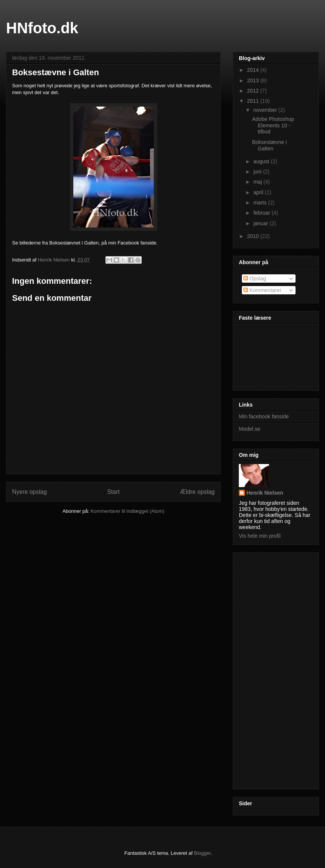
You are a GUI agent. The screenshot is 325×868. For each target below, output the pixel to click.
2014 (254, 70)
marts (261, 203)
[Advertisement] (269, 669)
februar (262, 213)
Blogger (202, 853)
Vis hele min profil (260, 536)
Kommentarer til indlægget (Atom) (128, 511)
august (262, 161)
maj (258, 182)
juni (258, 172)
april (259, 192)
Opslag (255, 279)
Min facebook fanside (264, 416)
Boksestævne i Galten (269, 145)
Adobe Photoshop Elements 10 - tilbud (273, 125)
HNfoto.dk (42, 28)
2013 (254, 80)
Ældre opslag (197, 492)
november (266, 110)
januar (261, 223)
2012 (254, 91)
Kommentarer (262, 290)
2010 (254, 236)
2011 (254, 101)
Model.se (250, 429)
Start (114, 492)
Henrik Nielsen (265, 493)
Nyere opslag (29, 492)
